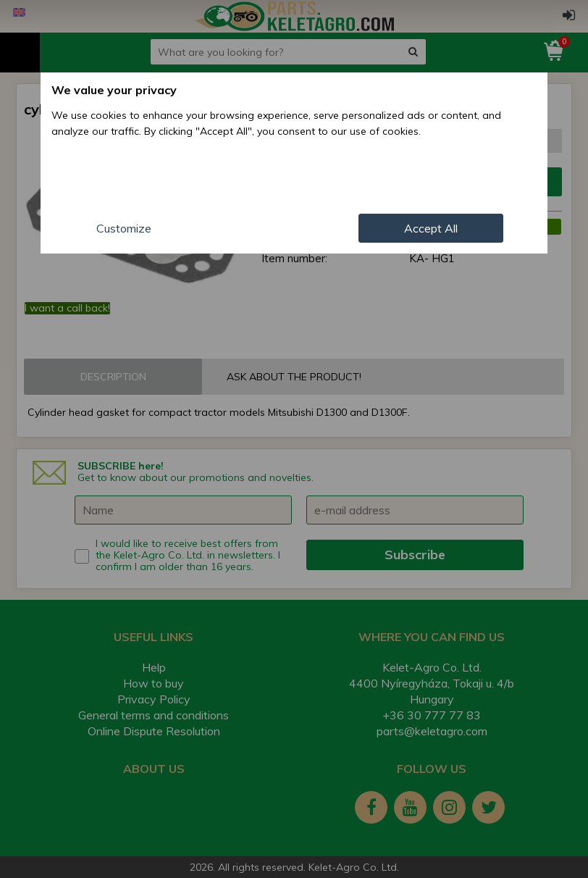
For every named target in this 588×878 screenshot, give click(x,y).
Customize (124, 228)
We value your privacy (114, 90)
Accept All (431, 228)
